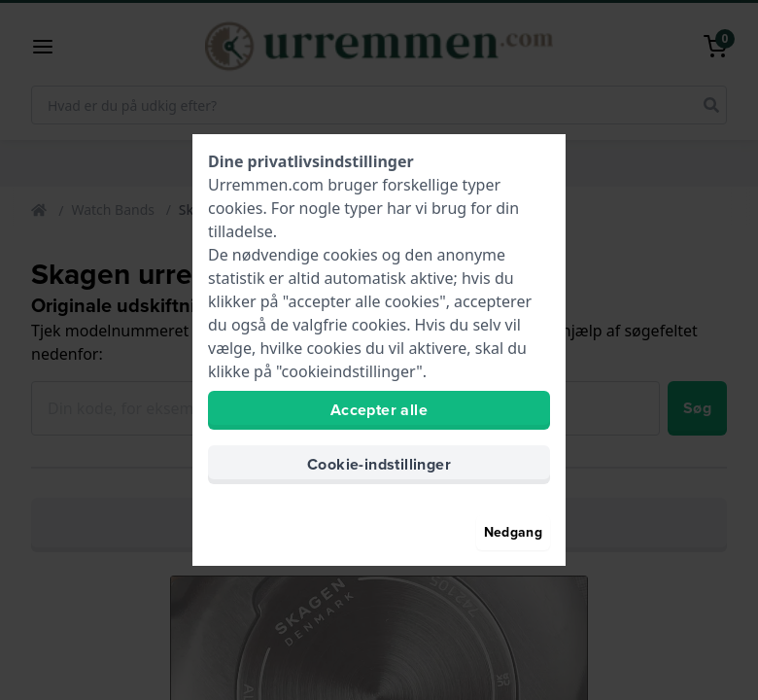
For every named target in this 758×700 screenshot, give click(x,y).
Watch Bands (113, 210)
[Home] (41, 210)
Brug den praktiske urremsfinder (376, 525)
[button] (51, 47)
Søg (697, 408)
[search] (711, 105)
